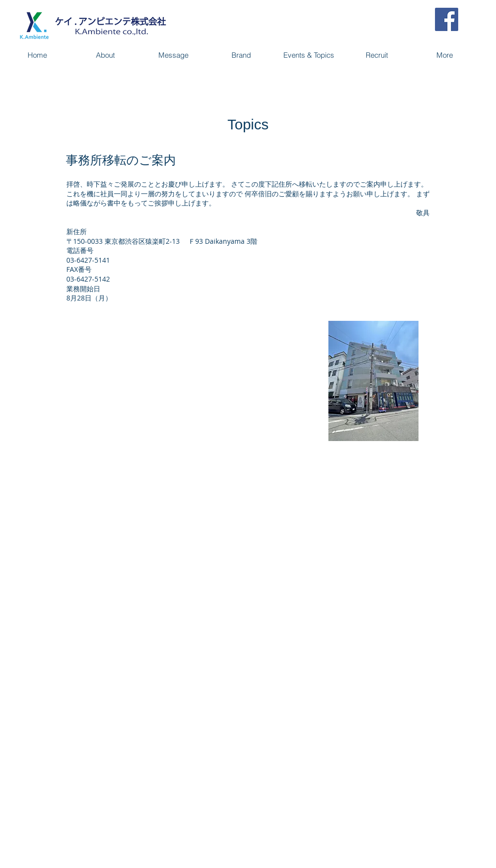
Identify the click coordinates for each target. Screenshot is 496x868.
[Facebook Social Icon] (447, 19)
